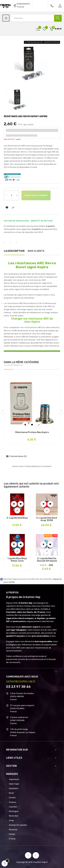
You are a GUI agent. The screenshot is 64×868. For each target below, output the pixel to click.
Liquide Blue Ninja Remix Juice (17, 560)
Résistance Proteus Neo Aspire (32, 432)
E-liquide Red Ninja (17, 518)
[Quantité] (11, 195)
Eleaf (11, 793)
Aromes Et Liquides (18, 825)
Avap (11, 820)
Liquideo (13, 807)
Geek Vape (14, 784)
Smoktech (14, 788)
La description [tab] (14, 251)
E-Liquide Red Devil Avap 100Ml (47, 519)
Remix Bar (14, 816)
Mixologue (14, 811)
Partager (6, 243)
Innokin (12, 798)
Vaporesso (14, 779)
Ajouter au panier (36, 195)
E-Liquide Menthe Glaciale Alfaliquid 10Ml (47, 560)
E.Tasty (12, 839)
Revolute (13, 830)
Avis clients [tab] (36, 251)
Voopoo (13, 802)
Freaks (12, 834)
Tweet (12, 243)
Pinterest (18, 243)
